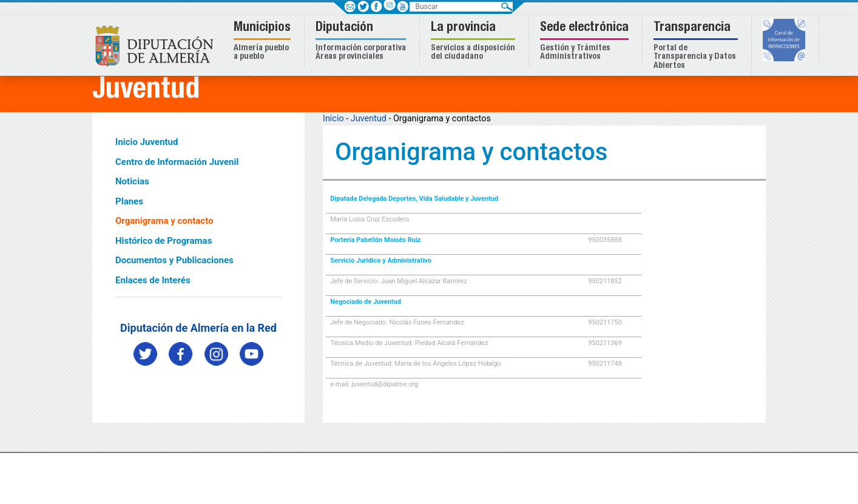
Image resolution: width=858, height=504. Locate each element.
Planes (129, 201)
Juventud (369, 119)
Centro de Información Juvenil (177, 162)
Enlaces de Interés (153, 280)
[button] (264, 42)
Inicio (333, 119)
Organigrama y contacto (164, 221)
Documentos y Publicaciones (174, 260)
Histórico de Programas (164, 241)
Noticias (132, 181)
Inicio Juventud (147, 142)
